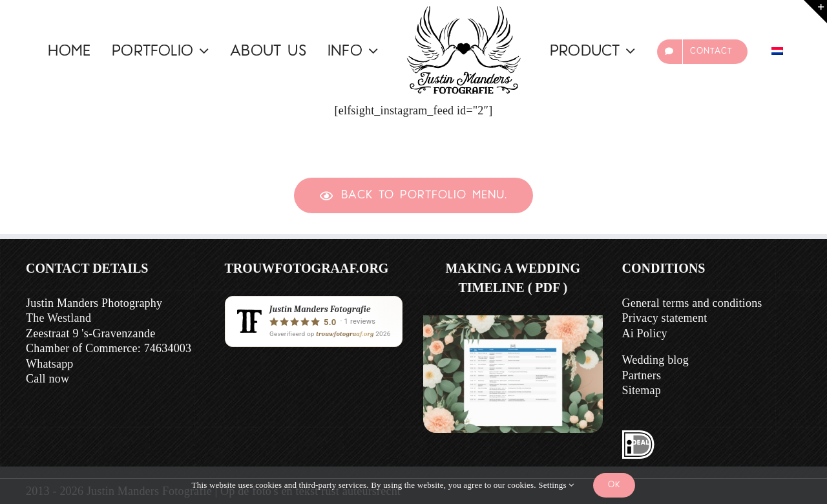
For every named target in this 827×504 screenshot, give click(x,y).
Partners (642, 375)
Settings (556, 485)
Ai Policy (645, 333)
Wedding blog (655, 360)
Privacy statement (665, 318)
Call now (47, 379)
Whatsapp (50, 364)
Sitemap (642, 390)
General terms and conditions (692, 303)
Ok (614, 485)
